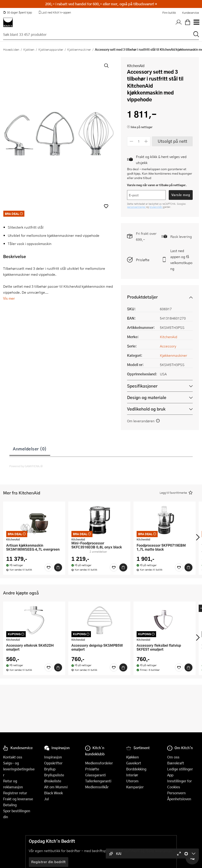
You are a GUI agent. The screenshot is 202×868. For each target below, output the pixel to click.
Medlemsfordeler (99, 763)
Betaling (10, 805)
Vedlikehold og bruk (146, 409)
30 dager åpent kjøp (18, 12)
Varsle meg (181, 195)
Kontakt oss (13, 757)
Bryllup (50, 769)
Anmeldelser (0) (30, 449)
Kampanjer (135, 787)
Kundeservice (190, 13)
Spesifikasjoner (142, 386)
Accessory (168, 346)
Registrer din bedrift (49, 862)
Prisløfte (143, 260)
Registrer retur (15, 793)
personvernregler (137, 207)
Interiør (132, 775)
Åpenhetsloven (179, 799)
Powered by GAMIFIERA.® (26, 466)
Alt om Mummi (56, 787)
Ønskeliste (53, 781)
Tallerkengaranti (98, 781)
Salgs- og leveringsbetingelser (19, 769)
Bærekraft (176, 763)
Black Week (53, 793)
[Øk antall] (146, 141)
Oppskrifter (53, 763)
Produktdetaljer (142, 297)
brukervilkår (156, 207)
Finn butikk (169, 13)
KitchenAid (136, 66)
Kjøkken (29, 49)
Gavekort (134, 763)
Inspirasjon (53, 757)
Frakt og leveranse (18, 799)
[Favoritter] (49, 567)
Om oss (173, 757)
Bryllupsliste (54, 775)
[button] (106, 206)
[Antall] (139, 141)
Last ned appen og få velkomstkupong (181, 260)
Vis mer (9, 298)
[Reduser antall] (131, 141)
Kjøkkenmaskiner (79, 49)
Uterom (132, 781)
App (170, 775)
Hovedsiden (11, 49)
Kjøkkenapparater (51, 49)
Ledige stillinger (180, 769)
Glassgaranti (95, 775)
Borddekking (136, 769)
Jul (46, 799)
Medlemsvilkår (97, 787)
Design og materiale (147, 397)
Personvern (176, 793)
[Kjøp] (58, 567)
